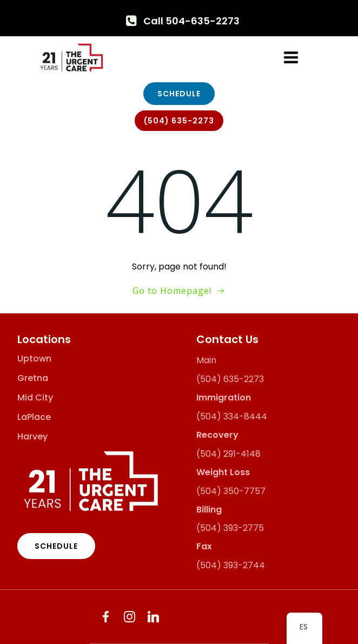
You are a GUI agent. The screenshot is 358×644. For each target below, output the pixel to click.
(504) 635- (220, 379)
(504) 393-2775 (230, 528)
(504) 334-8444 (232, 416)
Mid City (35, 398)
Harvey (32, 437)
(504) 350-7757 (231, 491)
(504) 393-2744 (231, 565)
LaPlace (34, 417)
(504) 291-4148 (228, 454)
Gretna (33, 378)
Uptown (34, 359)
